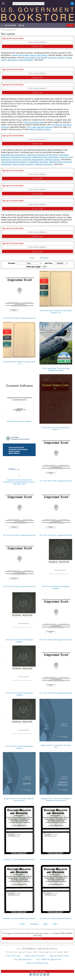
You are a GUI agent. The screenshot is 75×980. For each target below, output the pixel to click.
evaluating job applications (13, 155)
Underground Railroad (33, 122)
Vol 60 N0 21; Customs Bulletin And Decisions (19, 860)
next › (46, 924)
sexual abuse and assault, (36, 58)
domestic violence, (57, 58)
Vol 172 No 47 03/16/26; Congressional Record (56, 693)
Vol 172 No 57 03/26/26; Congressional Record (19, 318)
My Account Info (60, 956)
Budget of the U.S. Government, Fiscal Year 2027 (56, 746)
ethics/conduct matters (23, 164)
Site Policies (13, 956)
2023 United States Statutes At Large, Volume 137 (19, 363)
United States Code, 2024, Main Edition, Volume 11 (56, 429)
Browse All (11, 30)
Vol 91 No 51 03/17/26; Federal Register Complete (19, 641)
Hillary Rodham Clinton (40, 129)
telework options (52, 159)
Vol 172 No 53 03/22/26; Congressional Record (19, 586)
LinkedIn (48, 974)
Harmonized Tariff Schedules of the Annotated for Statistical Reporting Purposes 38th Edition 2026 (19, 482)
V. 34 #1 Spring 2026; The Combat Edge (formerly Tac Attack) (56, 369)
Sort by (49, 263)
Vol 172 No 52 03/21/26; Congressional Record (56, 535)
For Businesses (23, 959)
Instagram (38, 974)
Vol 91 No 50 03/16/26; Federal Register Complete (56, 587)
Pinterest (45, 974)
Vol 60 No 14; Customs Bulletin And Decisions (19, 918)
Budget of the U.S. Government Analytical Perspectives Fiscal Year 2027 (56, 800)
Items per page (34, 267)
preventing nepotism (38, 162)
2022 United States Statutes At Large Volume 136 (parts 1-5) (56, 312)
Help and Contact (35, 956)
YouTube (41, 974)
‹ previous (44, 258)
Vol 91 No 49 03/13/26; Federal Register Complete (19, 747)
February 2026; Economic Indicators (19, 421)
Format (12, 263)
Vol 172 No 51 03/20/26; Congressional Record (19, 535)
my (9, 25)
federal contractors (44, 164)
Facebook (31, 974)
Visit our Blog (37, 971)
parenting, (13, 60)
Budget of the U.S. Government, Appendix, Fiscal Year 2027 (19, 800)
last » (56, 924)
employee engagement (33, 159)
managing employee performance (42, 155)
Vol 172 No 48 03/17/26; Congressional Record (56, 481)
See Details (37, 939)
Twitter (34, 974)
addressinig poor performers (46, 157)
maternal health (25, 60)
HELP (22, 25)
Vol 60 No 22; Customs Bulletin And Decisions (56, 918)
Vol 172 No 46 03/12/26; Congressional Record (56, 640)
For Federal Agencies (49, 959)
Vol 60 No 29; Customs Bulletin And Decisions (56, 860)
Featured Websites (37, 963)
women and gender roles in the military (29, 55)
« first (32, 258)
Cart (70, 25)
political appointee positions (14, 162)
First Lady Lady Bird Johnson (40, 127)
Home (3, 30)
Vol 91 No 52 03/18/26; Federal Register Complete (19, 694)
